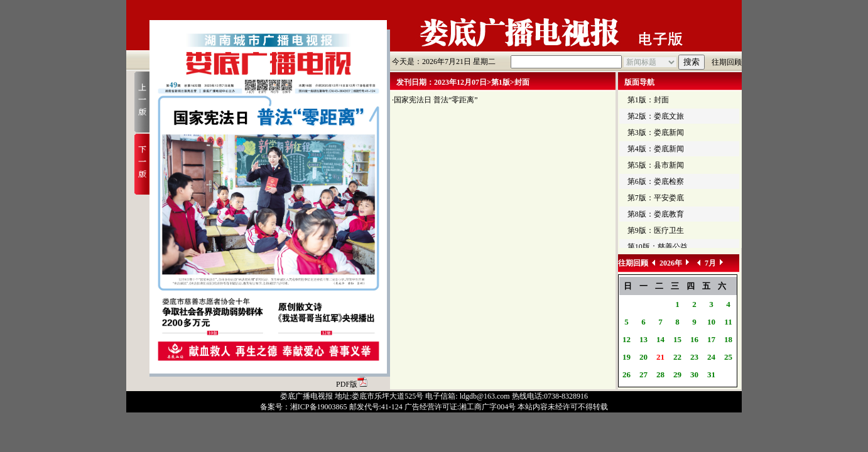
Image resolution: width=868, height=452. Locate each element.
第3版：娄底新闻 (656, 132)
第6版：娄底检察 (656, 181)
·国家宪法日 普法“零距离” (435, 100)
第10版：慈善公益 (658, 247)
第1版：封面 (648, 100)
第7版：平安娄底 (656, 198)
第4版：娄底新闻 (656, 149)
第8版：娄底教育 (656, 214)
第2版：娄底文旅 (656, 116)
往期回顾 (727, 62)
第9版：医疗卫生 (656, 230)
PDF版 (352, 384)
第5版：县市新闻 (656, 165)
